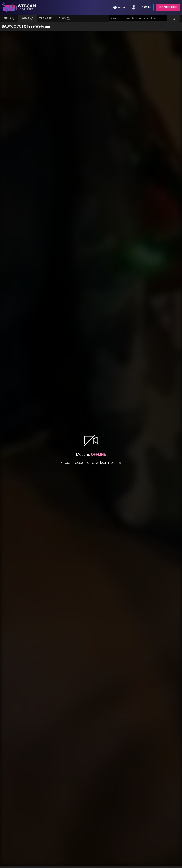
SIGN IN (146, 7)
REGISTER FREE (168, 7)
